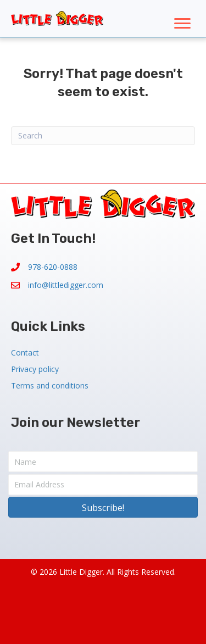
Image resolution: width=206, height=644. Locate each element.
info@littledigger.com (66, 285)
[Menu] (182, 24)
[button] (103, 507)
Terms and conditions (50, 385)
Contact (25, 352)
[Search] (103, 136)
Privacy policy (35, 369)
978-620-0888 (53, 267)
